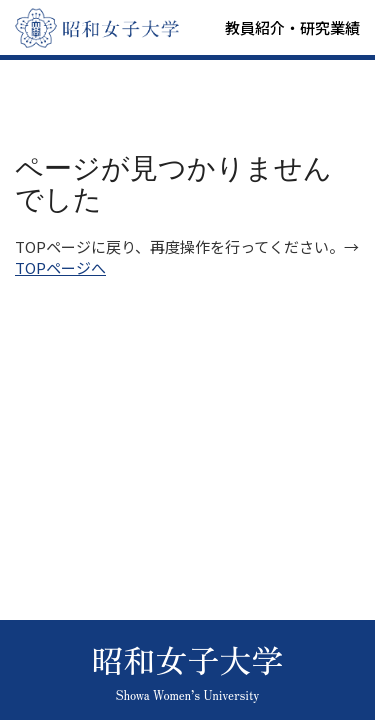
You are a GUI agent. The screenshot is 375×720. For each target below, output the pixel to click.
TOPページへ (60, 267)
